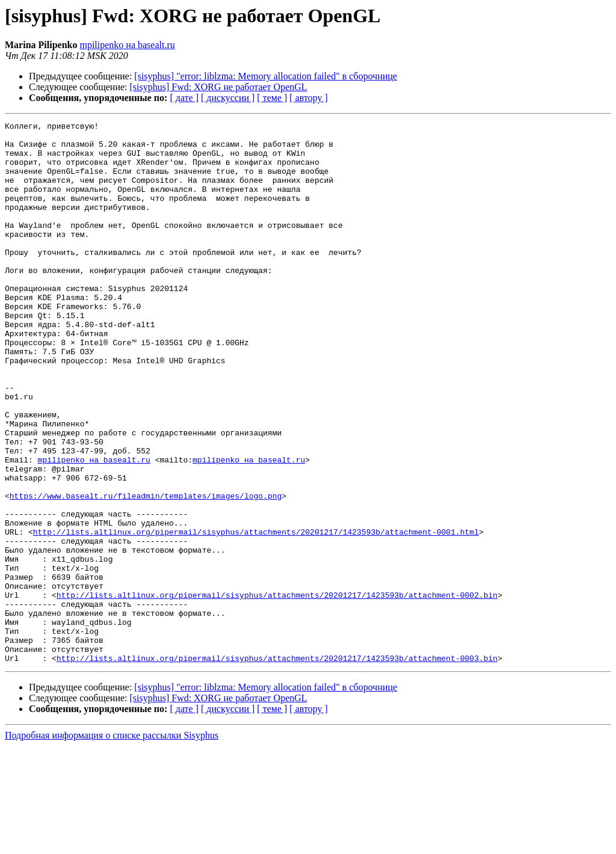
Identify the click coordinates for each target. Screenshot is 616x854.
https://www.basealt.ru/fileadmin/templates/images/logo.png (146, 571)
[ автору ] (308, 98)
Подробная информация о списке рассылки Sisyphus (112, 843)
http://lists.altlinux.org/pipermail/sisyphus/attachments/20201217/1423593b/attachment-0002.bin (277, 690)
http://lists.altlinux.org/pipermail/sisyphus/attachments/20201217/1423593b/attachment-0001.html (256, 615)
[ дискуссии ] (228, 98)
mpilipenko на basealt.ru (127, 45)
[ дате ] (184, 98)
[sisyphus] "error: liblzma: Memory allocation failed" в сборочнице (266, 76)
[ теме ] (272, 98)
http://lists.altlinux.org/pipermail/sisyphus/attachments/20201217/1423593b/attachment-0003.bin (277, 766)
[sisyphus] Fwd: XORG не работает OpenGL (219, 87)
